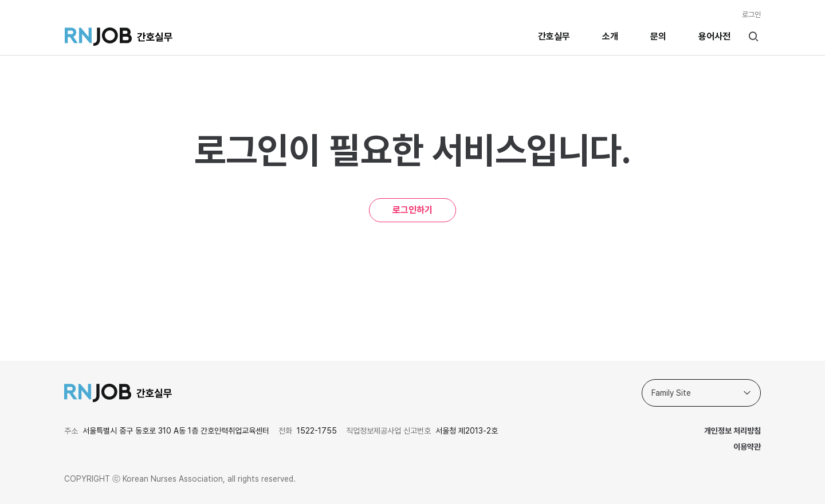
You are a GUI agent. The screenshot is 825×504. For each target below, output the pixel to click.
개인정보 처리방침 (732, 431)
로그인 (751, 15)
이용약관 (747, 447)
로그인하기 (412, 210)
